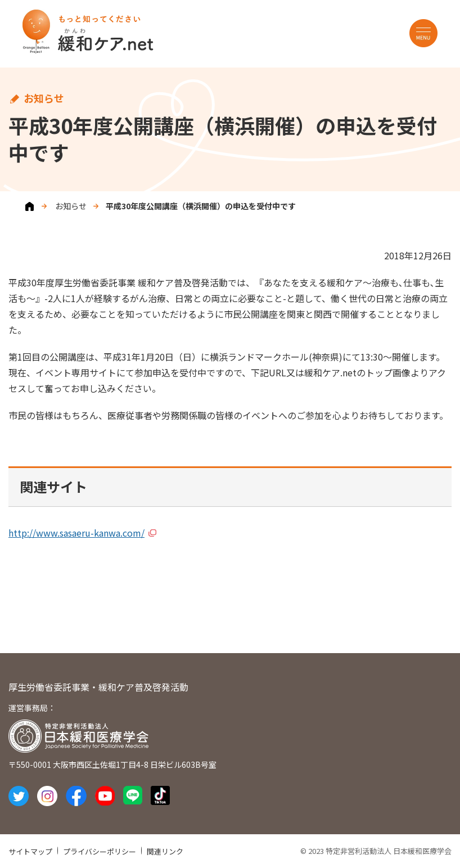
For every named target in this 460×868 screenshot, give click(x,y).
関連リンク (165, 851)
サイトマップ (30, 851)
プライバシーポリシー (100, 851)
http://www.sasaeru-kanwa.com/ (76, 533)
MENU (423, 33)
